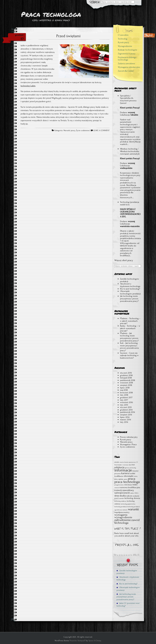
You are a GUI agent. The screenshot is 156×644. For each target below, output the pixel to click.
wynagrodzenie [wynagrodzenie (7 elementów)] (123, 517)
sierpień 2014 (126, 415)
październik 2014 (127, 412)
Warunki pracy (69, 130)
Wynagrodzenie (125, 46)
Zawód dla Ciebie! (126, 71)
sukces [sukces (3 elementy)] (129, 496)
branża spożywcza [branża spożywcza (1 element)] (130, 462)
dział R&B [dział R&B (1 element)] (132, 465)
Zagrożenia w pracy (127, 54)
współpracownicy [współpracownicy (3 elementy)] (122, 512)
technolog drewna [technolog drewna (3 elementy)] (132, 498)
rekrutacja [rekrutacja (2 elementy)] (128, 485)
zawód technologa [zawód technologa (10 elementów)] (127, 521)
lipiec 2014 (125, 417)
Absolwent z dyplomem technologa (130, 285)
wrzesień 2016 (126, 402)
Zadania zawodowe (126, 63)
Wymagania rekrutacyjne (129, 67)
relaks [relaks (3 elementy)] (135, 485)
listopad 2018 (126, 378)
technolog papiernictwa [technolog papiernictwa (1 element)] (128, 504)
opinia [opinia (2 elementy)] (121, 479)
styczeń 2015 (126, 407)
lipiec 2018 (125, 388)
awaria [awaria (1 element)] (122, 462)
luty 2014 (124, 422)
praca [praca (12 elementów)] (132, 479)
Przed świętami (68, 36)
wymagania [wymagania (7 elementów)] (121, 515)
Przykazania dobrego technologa (127, 59)
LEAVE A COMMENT (101, 130)
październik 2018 (128, 380)
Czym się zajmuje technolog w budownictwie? (129, 355)
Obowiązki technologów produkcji (130, 292)
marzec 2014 (125, 420)
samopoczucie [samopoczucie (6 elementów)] (122, 493)
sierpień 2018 (126, 385)
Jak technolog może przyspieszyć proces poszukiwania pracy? (129, 299)
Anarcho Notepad (77, 641)
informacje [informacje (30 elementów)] (123, 470)
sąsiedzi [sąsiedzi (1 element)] (122, 498)
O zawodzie (123, 35)
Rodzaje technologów (128, 50)
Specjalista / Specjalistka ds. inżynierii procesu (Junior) (128, 99)
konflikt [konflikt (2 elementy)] (132, 473)
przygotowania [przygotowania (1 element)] (119, 485)
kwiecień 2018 (126, 393)
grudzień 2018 (126, 375)
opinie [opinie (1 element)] (125, 479)
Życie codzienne (83, 130)
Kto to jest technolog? (130, 289)
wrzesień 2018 (126, 383)
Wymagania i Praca (128, 444)
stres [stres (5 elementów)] (117, 496)
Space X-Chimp (95, 641)
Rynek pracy (124, 42)
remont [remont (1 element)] (117, 488)
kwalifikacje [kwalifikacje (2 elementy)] (119, 476)
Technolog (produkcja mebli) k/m (130, 203)
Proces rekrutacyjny (129, 437)
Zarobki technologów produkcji (130, 280)
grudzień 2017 (126, 397)
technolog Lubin (28, 86)
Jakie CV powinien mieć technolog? (128, 605)
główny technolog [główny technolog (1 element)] (130, 468)
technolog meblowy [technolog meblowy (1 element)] (120, 501)
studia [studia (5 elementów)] (123, 496)
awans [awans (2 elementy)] (117, 462)
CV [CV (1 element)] (137, 462)
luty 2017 (124, 400)
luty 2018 (124, 395)
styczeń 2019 (126, 373)
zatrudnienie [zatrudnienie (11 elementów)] (123, 520)
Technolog (123, 39)
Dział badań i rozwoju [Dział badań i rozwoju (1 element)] (121, 465)
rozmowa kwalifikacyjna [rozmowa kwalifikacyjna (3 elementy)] (130, 487)
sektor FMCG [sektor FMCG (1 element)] (134, 493)
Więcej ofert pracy (124, 260)
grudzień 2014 (126, 410)
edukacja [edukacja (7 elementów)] (119, 467)
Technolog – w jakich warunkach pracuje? (130, 321)
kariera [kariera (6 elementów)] (125, 473)
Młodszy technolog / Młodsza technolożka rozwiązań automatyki (130, 151)
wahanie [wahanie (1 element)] (125, 510)
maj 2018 (124, 390)
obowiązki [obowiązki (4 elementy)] (128, 476)
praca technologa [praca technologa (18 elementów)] (127, 482)
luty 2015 (124, 405)
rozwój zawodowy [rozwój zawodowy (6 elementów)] (124, 490)
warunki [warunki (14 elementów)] (133, 509)
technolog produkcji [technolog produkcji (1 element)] (121, 507)
